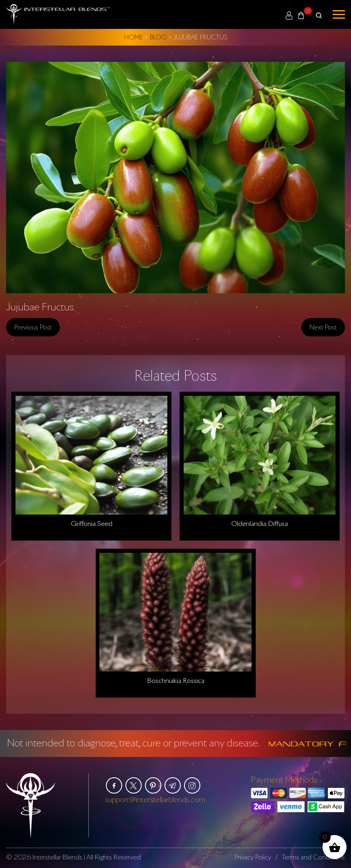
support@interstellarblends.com (155, 799)
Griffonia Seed (92, 523)
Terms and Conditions (313, 857)
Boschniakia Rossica (176, 680)
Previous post (33, 327)
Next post (323, 327)
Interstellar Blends (57, 857)
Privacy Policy (253, 857)
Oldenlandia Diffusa (260, 523)
